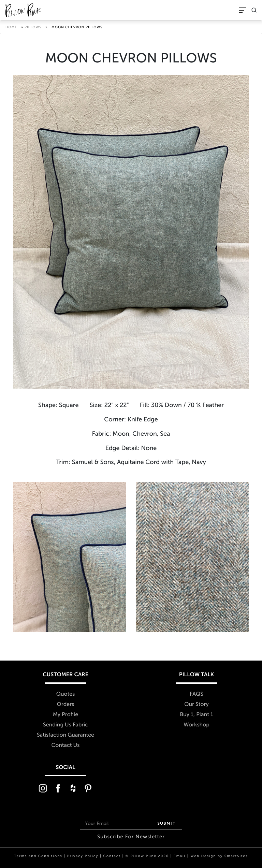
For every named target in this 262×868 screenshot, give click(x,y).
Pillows (33, 27)
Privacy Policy (83, 856)
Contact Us (66, 745)
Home (11, 27)
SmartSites (236, 856)
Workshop (196, 725)
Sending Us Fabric (65, 725)
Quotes (66, 694)
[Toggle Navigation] (243, 10)
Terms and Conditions (38, 856)
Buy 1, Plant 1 (196, 715)
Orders (66, 704)
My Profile (65, 715)
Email (180, 856)
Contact (112, 856)
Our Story (196, 704)
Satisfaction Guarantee (65, 735)
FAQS (196, 694)
